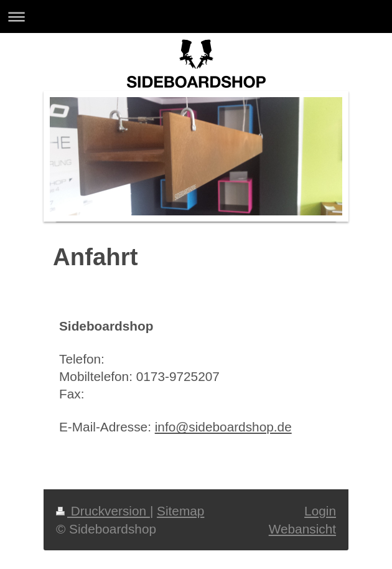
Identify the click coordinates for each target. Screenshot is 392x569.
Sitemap (180, 511)
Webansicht (302, 529)
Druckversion (103, 511)
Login (320, 511)
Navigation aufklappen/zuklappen (196, 16)
